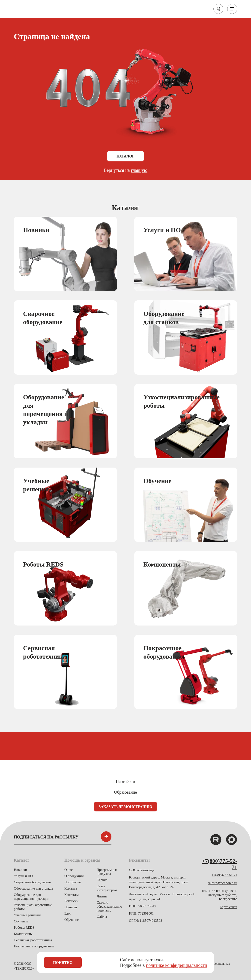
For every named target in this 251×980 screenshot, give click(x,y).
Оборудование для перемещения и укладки (32, 897)
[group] (65, 254)
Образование (126, 792)
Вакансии (71, 901)
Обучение (21, 921)
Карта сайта (228, 907)
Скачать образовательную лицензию (109, 906)
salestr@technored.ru (222, 883)
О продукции (74, 876)
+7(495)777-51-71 (224, 875)
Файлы (102, 917)
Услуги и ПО (23, 876)
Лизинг (102, 896)
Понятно (63, 963)
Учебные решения (27, 915)
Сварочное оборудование (32, 882)
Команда (71, 888)
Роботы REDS (24, 928)
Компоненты (23, 934)
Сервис (102, 880)
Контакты (72, 895)
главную (139, 170)
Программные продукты (107, 872)
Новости (71, 907)
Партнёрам (125, 782)
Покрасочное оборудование (34, 946)
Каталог (125, 156)
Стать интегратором (107, 888)
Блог (68, 913)
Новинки (20, 870)
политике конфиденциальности (176, 965)
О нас (69, 870)
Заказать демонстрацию (126, 807)
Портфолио (73, 882)
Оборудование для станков (33, 888)
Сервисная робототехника (33, 940)
